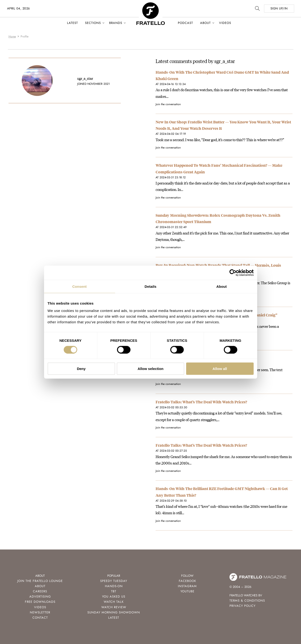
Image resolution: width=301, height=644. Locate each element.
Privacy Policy (243, 606)
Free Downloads (40, 602)
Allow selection (150, 369)
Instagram (187, 586)
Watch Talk (114, 602)
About (205, 23)
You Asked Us (114, 597)
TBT (114, 591)
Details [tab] (151, 286)
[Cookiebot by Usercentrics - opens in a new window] (233, 273)
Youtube (187, 591)
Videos (225, 23)
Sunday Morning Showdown (114, 612)
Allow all (220, 369)
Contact (40, 618)
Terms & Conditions (247, 601)
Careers (40, 591)
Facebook (187, 581)
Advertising (40, 597)
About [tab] (222, 286)
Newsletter (40, 612)
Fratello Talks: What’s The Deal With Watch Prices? (201, 402)
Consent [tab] (79, 286)
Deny (81, 369)
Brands (116, 23)
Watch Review (114, 607)
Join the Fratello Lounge (40, 581)
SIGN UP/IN (279, 8)
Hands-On (114, 586)
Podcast (185, 23)
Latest (72, 23)
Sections (93, 23)
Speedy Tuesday (114, 581)
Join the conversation (168, 104)
